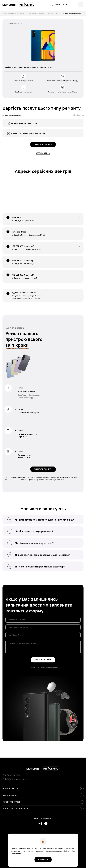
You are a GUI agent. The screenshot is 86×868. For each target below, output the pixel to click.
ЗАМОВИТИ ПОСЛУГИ (43, 469)
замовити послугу (43, 144)
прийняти (43, 860)
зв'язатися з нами (43, 660)
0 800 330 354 (43, 153)
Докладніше (16, 854)
